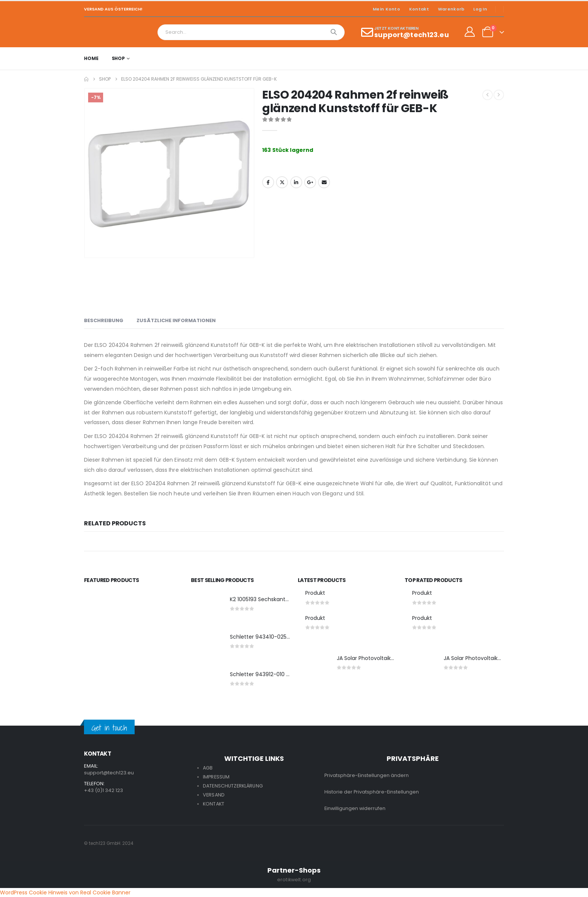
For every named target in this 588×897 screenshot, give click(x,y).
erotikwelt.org (294, 880)
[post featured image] (207, 605)
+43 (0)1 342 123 (103, 790)
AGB (208, 768)
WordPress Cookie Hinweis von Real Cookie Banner (65, 892)
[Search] (334, 32)
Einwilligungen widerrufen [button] (355, 808)
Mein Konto (386, 9)
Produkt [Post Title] (315, 593)
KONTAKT (214, 804)
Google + (310, 182)
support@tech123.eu (109, 773)
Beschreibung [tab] (104, 320)
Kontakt (419, 9)
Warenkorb (451, 9)
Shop (118, 58)
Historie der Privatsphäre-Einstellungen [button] (372, 792)
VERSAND (214, 795)
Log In (480, 9)
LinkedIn (296, 182)
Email (324, 182)
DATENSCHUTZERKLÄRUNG (233, 786)
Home (91, 58)
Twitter (282, 182)
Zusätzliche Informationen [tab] (176, 320)
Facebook (268, 182)
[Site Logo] (105, 32)
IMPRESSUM (216, 777)
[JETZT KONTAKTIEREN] (405, 32)
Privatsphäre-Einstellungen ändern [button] (367, 775)
